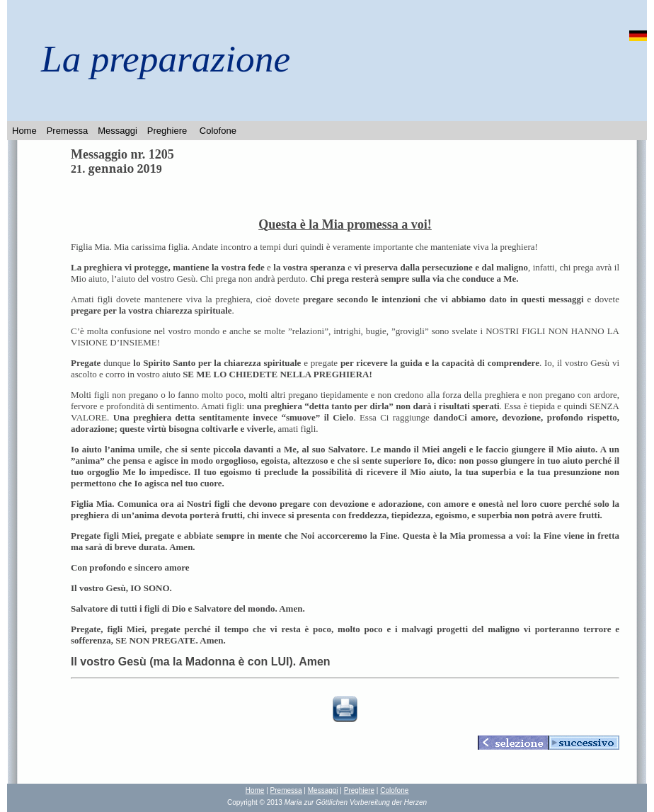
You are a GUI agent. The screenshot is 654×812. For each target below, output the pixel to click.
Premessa (68, 131)
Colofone (218, 131)
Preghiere (167, 131)
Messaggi (117, 131)
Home (24, 131)
